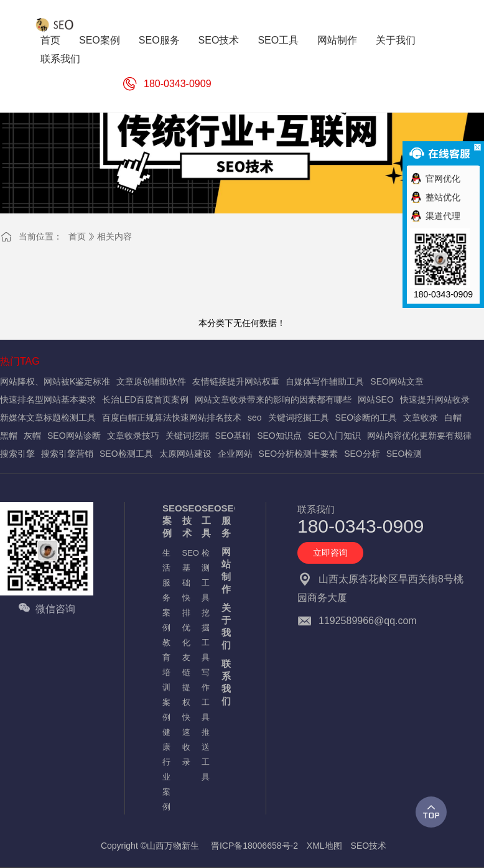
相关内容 (114, 236)
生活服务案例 (166, 590)
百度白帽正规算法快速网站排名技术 (172, 418)
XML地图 (324, 846)
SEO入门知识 (335, 436)
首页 (77, 236)
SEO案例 (166, 520)
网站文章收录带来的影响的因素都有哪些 (273, 399)
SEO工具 (205, 520)
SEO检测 (404, 454)
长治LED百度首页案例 (145, 399)
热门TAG (20, 361)
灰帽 (32, 436)
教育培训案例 (166, 680)
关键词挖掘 (187, 436)
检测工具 (205, 575)
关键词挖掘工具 (299, 418)
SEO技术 (186, 520)
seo (255, 418)
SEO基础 (233, 436)
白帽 (453, 418)
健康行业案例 (166, 769)
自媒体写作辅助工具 (325, 381)
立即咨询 (330, 553)
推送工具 (205, 754)
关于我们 (225, 626)
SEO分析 (362, 454)
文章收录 (421, 418)
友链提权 (186, 680)
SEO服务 (225, 520)
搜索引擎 (17, 454)
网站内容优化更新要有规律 (419, 436)
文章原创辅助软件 (151, 381)
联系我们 (225, 682)
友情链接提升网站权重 (236, 381)
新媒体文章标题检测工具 (48, 418)
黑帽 (9, 436)
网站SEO (376, 399)
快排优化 (186, 620)
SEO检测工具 (126, 454)
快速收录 (186, 740)
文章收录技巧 (133, 436)
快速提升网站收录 (435, 399)
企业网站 (235, 454)
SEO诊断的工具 (366, 418)
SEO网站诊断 (74, 436)
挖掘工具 (205, 635)
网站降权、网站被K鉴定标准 (55, 381)
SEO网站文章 (397, 381)
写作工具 (205, 695)
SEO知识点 (279, 436)
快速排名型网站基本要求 (48, 399)
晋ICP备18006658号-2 (254, 846)
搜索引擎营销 (67, 454)
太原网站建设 (185, 454)
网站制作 (225, 570)
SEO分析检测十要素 (299, 454)
